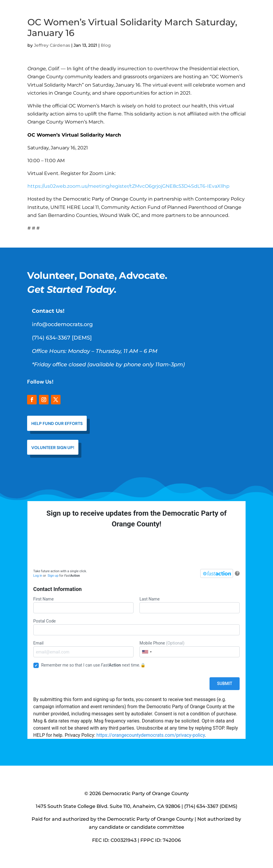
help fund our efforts (57, 423)
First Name (83, 605)
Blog (106, 45)
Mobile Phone (190, 649)
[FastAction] (217, 573)
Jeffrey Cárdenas (52, 45)
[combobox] (147, 652)
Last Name (190, 605)
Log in (38, 576)
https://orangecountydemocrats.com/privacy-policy (151, 735)
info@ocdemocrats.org (62, 324)
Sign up (53, 576)
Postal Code (137, 627)
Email (83, 649)
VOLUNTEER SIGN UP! (53, 448)
